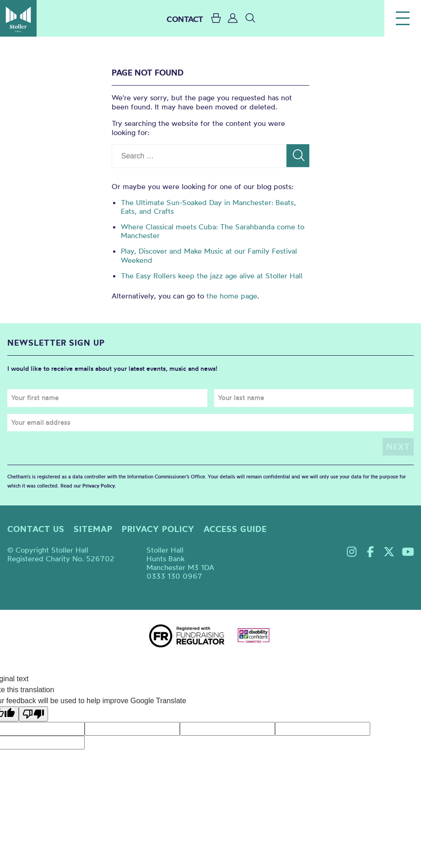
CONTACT (185, 19)
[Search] (298, 156)
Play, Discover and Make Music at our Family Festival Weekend (209, 255)
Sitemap (93, 529)
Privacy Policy (99, 486)
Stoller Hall (18, 18)
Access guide (235, 529)
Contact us (36, 529)
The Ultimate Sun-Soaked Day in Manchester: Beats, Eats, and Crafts (208, 207)
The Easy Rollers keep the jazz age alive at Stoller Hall (212, 276)
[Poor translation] (33, 714)
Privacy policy (158, 529)
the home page (232, 296)
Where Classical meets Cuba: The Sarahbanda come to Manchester (213, 231)
